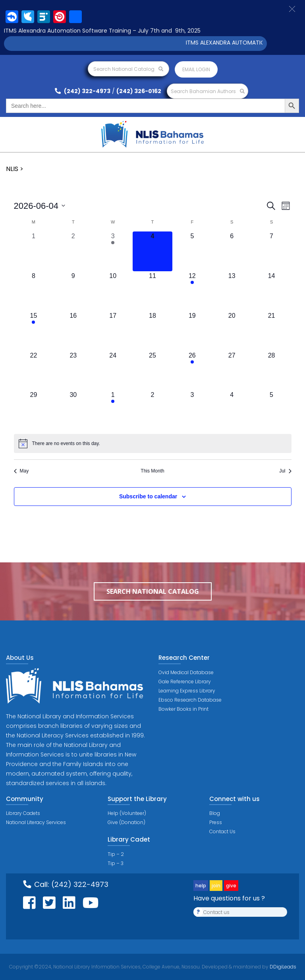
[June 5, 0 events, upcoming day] (192, 251)
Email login (196, 69)
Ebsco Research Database (190, 700)
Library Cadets (23, 813)
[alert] (153, 443)
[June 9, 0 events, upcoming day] (73, 291)
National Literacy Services (36, 822)
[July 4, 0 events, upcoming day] (232, 410)
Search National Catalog (128, 69)
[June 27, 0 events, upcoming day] (232, 371)
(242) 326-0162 (139, 91)
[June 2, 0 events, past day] (73, 251)
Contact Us (222, 831)
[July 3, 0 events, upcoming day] (192, 410)
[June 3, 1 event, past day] (113, 251)
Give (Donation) (126, 822)
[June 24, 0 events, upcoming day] (113, 371)
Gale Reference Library (185, 682)
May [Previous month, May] (21, 471)
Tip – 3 (116, 863)
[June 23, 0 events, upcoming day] (73, 371)
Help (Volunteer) (127, 813)
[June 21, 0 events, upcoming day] (272, 331)
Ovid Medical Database (186, 672)
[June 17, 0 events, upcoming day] (113, 331)
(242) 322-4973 (83, 91)
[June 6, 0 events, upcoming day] (232, 251)
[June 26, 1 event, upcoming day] (192, 371)
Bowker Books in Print (183, 709)
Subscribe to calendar (148, 496)
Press (216, 822)
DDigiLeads (282, 967)
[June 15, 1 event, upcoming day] (34, 331)
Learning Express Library (187, 691)
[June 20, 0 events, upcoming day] (232, 331)
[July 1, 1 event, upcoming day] (113, 410)
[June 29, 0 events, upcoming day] (34, 410)
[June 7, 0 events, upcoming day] (272, 251)
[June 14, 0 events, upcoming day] (272, 291)
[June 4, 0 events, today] (152, 251)
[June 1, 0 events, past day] (34, 251)
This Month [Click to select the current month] (152, 471)
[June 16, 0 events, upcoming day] (73, 331)
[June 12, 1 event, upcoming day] (192, 291)
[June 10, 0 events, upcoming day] (113, 291)
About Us (20, 658)
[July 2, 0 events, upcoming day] (152, 410)
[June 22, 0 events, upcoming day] (34, 371)
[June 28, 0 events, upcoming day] (272, 371)
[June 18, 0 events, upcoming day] (152, 331)
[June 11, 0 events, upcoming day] (152, 291)
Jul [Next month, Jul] (285, 471)
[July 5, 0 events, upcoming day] (272, 410)
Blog (215, 813)
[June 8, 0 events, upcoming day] (34, 291)
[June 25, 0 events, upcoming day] (152, 371)
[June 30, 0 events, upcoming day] (73, 410)
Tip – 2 (116, 854)
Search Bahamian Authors (208, 91)
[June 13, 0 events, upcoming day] (232, 291)
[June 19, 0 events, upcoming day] (192, 331)
